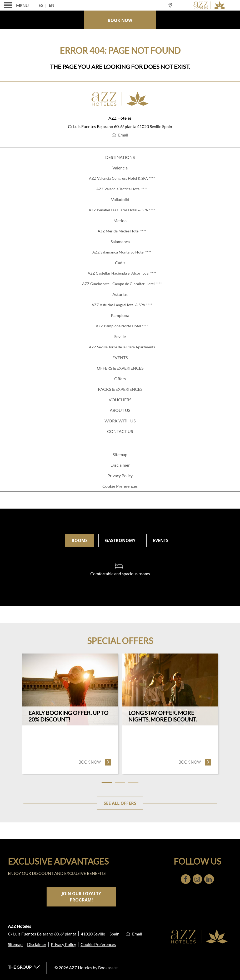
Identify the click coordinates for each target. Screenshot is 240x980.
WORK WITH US (120, 421)
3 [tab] (133, 783)
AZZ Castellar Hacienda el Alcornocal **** (122, 273)
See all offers (120, 803)
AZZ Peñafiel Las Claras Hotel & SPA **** (122, 210)
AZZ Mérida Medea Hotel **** (122, 231)
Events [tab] (161, 540)
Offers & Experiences (120, 368)
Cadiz (120, 263)
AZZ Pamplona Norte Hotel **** (122, 326)
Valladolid (120, 199)
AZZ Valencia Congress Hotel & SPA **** (122, 178)
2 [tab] (120, 783)
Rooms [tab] (80, 540)
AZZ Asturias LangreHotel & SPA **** (122, 305)
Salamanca (120, 242)
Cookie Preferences (120, 486)
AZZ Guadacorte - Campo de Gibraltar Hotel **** (122, 284)
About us (120, 410)
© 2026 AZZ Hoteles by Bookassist (86, 967)
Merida (120, 220)
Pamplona (120, 315)
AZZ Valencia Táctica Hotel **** (122, 189)
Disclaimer (120, 465)
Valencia (120, 168)
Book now (95, 762)
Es (41, 5)
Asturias (120, 294)
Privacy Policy (120, 476)
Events (120, 357)
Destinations (120, 157)
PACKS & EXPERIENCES (120, 389)
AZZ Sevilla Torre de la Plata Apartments (122, 347)
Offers (120, 379)
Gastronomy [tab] (120, 540)
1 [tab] (107, 783)
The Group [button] (24, 967)
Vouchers (120, 400)
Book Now (120, 20)
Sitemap (120, 454)
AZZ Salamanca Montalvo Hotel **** (122, 252)
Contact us (120, 431)
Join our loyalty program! (81, 897)
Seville (120, 336)
